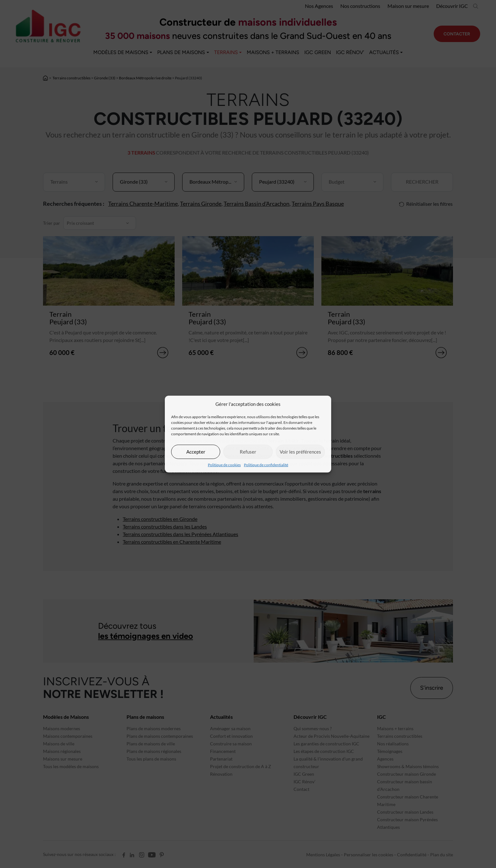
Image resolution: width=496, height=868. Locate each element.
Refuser (248, 452)
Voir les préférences (300, 452)
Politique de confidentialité (266, 465)
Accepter (196, 452)
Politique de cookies (224, 465)
